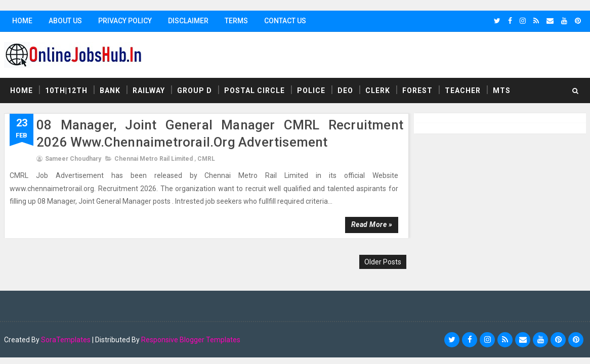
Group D (195, 90)
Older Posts (383, 262)
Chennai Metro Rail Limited (154, 159)
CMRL (206, 159)
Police (311, 90)
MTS (502, 90)
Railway (149, 90)
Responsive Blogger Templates (191, 340)
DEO (345, 90)
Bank (110, 90)
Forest (417, 90)
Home (22, 21)
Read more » (372, 224)
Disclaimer (188, 21)
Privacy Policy (125, 21)
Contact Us (285, 21)
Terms (236, 21)
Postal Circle (255, 90)
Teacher (463, 90)
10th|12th (66, 90)
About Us (65, 21)
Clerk (378, 90)
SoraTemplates (66, 340)
